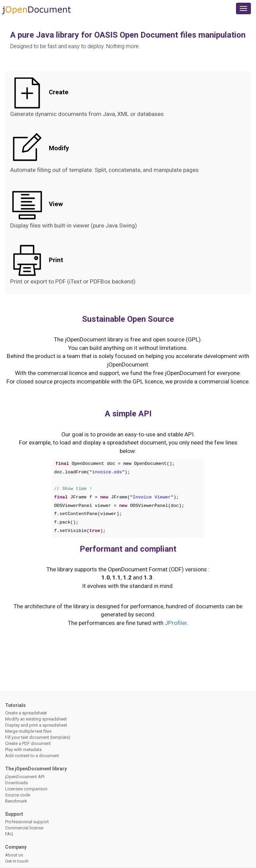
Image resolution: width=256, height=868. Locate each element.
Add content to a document (32, 756)
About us (14, 855)
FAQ (9, 834)
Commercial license (24, 828)
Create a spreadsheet (26, 713)
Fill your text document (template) (38, 737)
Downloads (16, 783)
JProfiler (176, 623)
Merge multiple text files (28, 731)
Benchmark (16, 801)
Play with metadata (23, 749)
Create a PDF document (28, 743)
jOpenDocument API (25, 777)
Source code (18, 795)
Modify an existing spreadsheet (36, 719)
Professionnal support (27, 822)
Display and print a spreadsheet (36, 725)
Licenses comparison (26, 789)
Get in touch (17, 861)
